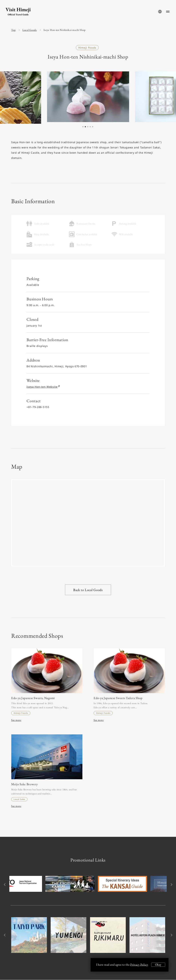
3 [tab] (88, 127)
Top (13, 30)
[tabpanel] (88, 97)
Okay (158, 965)
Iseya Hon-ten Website (43, 387)
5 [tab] (93, 127)
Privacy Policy (139, 965)
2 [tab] (85, 127)
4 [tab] (90, 127)
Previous (5, 885)
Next (171, 885)
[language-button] (160, 12)
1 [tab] (83, 127)
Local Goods (30, 30)
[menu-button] (168, 12)
